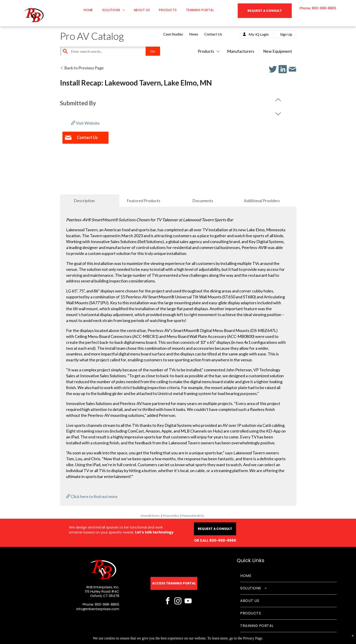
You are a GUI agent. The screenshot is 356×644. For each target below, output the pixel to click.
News (194, 34)
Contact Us (213, 34)
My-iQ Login (259, 34)
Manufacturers (241, 51)
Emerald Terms (150, 516)
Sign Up (286, 34)
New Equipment (278, 51)
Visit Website (85, 123)
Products (208, 51)
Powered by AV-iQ (193, 516)
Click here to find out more (92, 496)
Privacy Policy (171, 516)
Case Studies (173, 34)
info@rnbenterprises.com (98, 609)
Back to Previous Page (82, 68)
